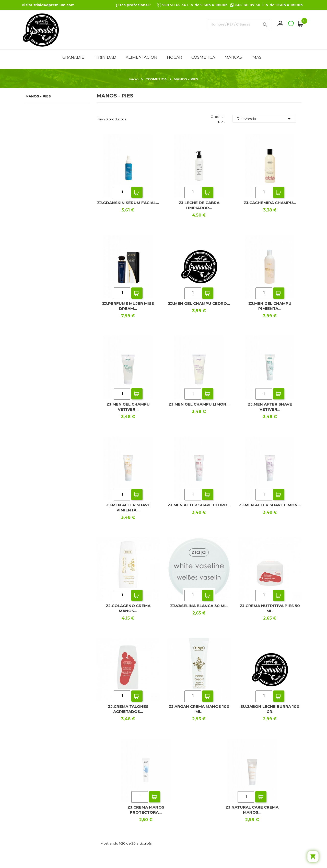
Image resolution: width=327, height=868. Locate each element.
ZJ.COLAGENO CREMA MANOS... (128, 608)
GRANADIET (74, 57)
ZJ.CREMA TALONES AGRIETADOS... (128, 709)
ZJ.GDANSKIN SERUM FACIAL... (128, 203)
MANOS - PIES (38, 96)
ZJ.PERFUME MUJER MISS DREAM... (128, 306)
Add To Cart (137, 192)
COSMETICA (203, 57)
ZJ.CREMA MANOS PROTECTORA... (146, 810)
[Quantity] (122, 192)
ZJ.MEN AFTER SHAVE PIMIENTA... (128, 507)
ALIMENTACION (142, 57)
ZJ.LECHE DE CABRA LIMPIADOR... (199, 205)
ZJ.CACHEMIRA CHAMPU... (270, 203)
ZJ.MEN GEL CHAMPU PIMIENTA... (270, 306)
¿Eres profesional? (133, 5)
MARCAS (233, 57)
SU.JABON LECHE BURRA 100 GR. (270, 709)
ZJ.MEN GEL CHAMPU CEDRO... (199, 303)
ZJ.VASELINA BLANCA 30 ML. (199, 606)
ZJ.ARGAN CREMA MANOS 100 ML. (199, 709)
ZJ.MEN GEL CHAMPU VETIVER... (128, 407)
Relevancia (264, 119)
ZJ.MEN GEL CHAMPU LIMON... (199, 404)
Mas (257, 57)
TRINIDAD (106, 57)
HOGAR (174, 57)
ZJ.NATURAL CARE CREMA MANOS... (252, 810)
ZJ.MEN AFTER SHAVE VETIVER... (270, 407)
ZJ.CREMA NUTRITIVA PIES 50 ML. (270, 608)
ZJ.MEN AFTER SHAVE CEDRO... (199, 505)
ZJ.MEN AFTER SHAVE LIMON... (270, 505)
